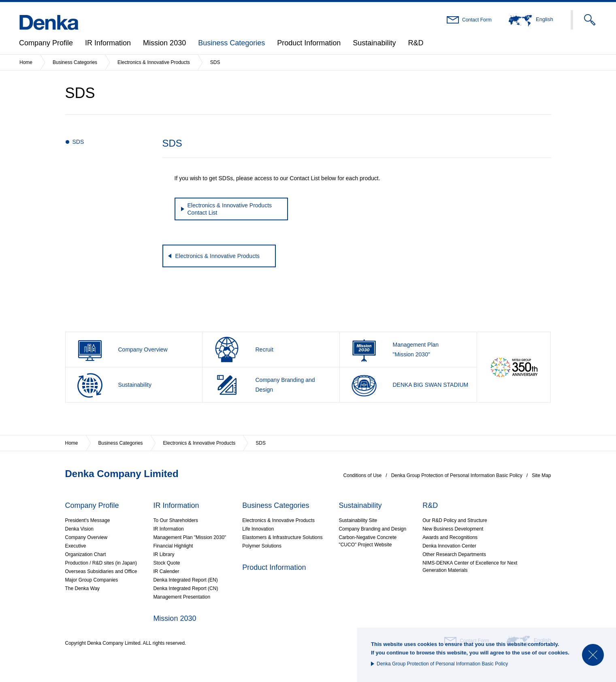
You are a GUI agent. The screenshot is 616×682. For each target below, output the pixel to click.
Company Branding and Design (372, 529)
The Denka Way (83, 588)
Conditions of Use (363, 475)
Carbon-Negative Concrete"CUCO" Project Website (368, 541)
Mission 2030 (164, 43)
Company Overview (86, 537)
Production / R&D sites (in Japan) (101, 563)
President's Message (88, 520)
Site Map (541, 475)
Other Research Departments (454, 554)
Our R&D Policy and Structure (455, 520)
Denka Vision (80, 529)
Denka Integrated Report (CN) (185, 588)
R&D (416, 43)
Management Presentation (182, 597)
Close (593, 655)
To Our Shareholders (176, 520)
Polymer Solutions (262, 546)
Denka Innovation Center (449, 546)
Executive (76, 546)
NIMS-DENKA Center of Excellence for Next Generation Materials (470, 567)
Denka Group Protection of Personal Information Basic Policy (442, 664)
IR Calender (166, 571)
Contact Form (477, 20)
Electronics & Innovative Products (154, 62)
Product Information (309, 43)
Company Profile (46, 43)
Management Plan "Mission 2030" (190, 537)
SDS (78, 142)
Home (26, 62)
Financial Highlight (173, 546)
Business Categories (231, 43)
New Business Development (453, 529)
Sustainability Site (358, 520)
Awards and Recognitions (450, 537)
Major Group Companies (92, 580)
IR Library (164, 554)
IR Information (108, 43)
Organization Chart (86, 554)
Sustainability (374, 43)
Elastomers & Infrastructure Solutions (282, 537)
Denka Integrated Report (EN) (185, 580)
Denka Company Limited (122, 474)
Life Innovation (258, 529)
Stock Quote (166, 563)
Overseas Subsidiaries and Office (101, 571)
